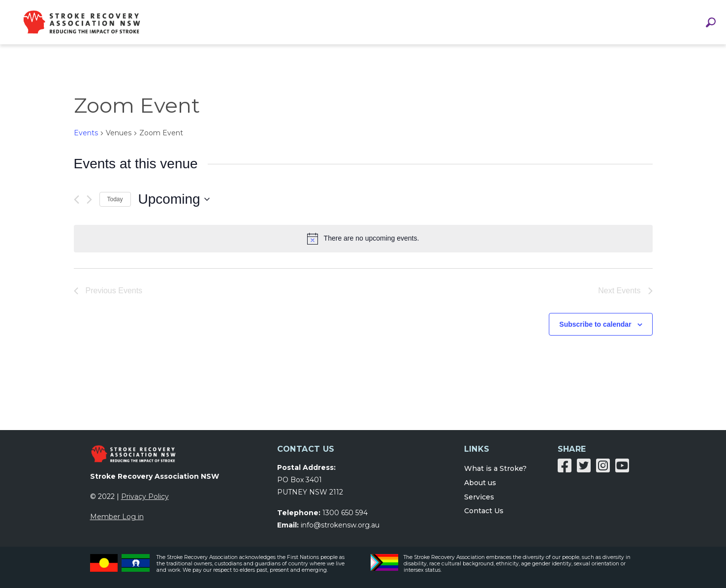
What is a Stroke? (495, 468)
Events (86, 133)
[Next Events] (89, 200)
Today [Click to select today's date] (115, 199)
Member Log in (117, 517)
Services (479, 497)
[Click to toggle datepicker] (174, 199)
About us (480, 483)
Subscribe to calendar (595, 324)
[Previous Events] (77, 200)
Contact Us (484, 511)
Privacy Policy (145, 496)
